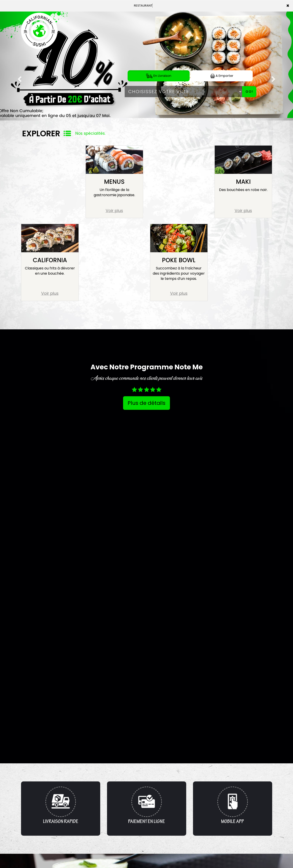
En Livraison (159, 76)
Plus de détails (146, 403)
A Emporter (222, 76)
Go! (249, 92)
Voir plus (114, 211)
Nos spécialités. (90, 133)
